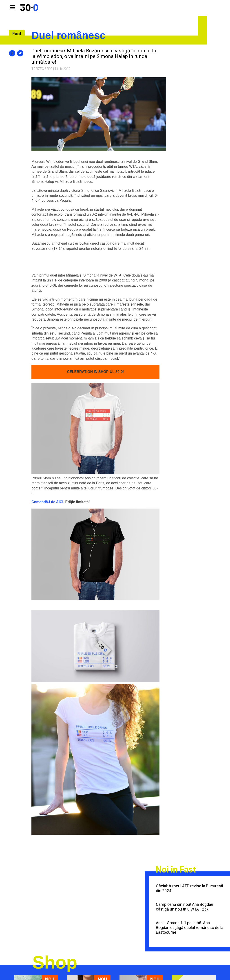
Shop (55, 962)
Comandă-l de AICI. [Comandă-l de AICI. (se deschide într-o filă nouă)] (48, 502)
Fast (17, 34)
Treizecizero (42, 69)
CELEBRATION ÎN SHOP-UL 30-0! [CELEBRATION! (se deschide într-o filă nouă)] (96, 372)
